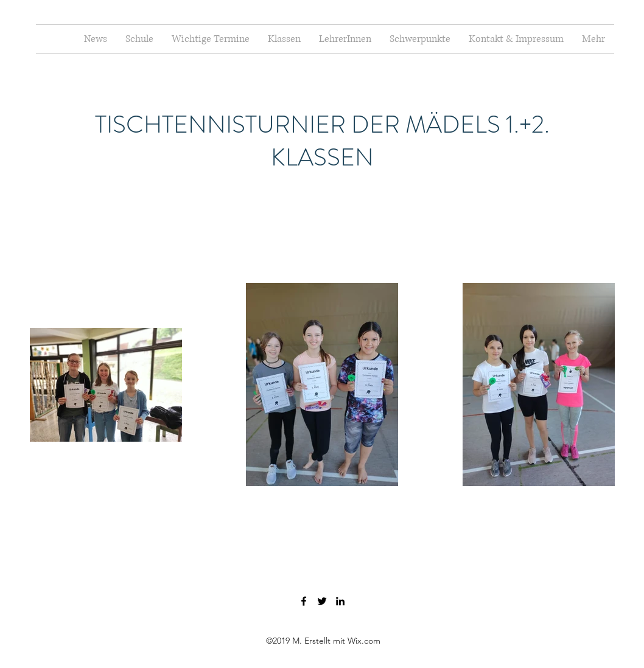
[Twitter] (322, 601)
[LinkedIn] (340, 601)
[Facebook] (304, 601)
